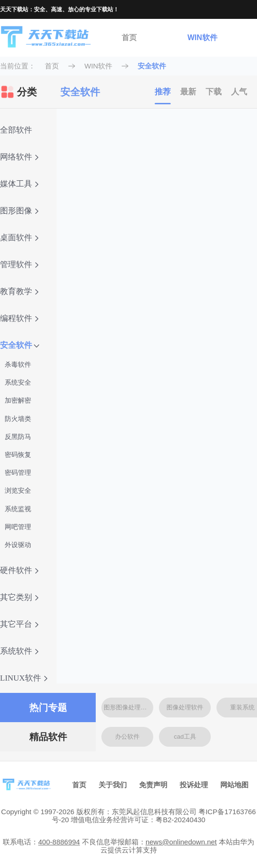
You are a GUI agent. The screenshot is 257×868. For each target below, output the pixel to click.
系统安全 (18, 382)
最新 (188, 92)
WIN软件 (202, 38)
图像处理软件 (185, 707)
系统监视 (18, 509)
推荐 (163, 92)
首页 (129, 38)
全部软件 (16, 130)
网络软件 (19, 157)
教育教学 (19, 291)
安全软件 (152, 66)
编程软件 (19, 318)
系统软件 (19, 651)
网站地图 (234, 785)
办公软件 (127, 737)
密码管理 (18, 472)
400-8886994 (59, 842)
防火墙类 (18, 419)
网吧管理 (18, 527)
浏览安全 (18, 490)
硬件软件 (19, 570)
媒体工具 (19, 184)
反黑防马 (18, 437)
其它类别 (19, 597)
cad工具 (185, 737)
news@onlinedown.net (181, 842)
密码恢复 (18, 455)
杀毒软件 (18, 364)
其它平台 (19, 624)
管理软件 (19, 265)
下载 (214, 92)
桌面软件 (19, 238)
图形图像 (19, 211)
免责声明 (153, 785)
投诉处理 (194, 785)
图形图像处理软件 (128, 707)
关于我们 (113, 785)
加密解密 (18, 400)
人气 (239, 92)
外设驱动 (18, 545)
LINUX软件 (24, 678)
